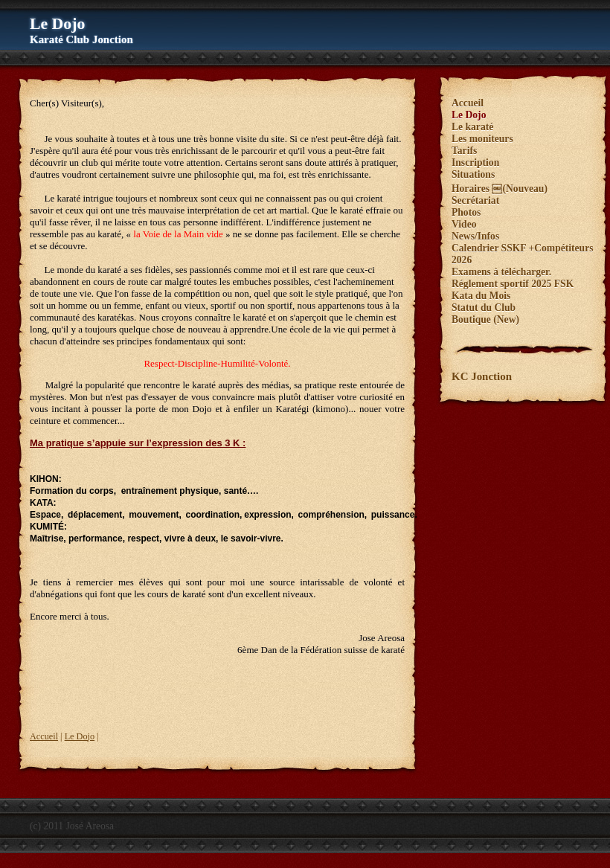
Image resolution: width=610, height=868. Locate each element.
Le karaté (472, 127)
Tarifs (464, 151)
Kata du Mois (481, 296)
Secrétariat (475, 200)
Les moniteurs (482, 139)
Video (464, 224)
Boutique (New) (485, 319)
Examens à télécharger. (501, 272)
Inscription (475, 163)
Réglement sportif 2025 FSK (513, 284)
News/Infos (475, 236)
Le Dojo (80, 736)
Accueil (44, 736)
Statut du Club (484, 308)
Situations (473, 174)
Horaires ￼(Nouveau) (500, 189)
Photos (466, 212)
